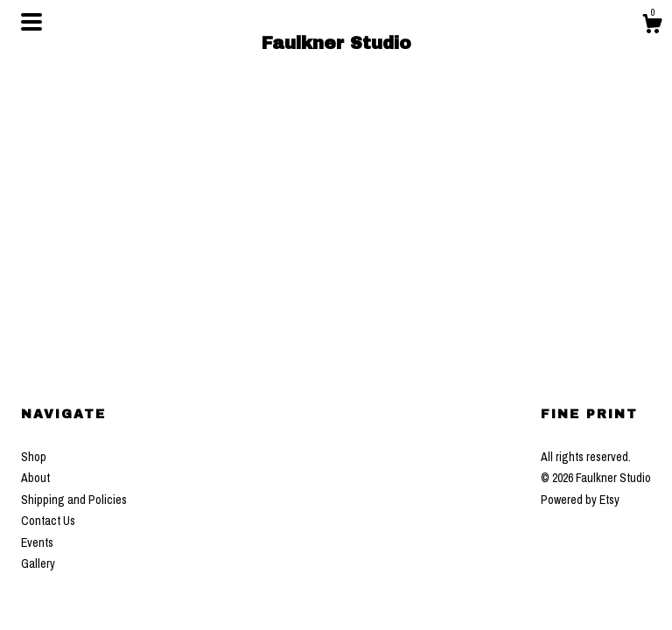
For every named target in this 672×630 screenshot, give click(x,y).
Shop (34, 457)
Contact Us (48, 521)
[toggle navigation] (31, 22)
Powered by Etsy (580, 500)
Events (37, 542)
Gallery (38, 563)
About (35, 478)
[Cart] (652, 26)
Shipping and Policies (74, 500)
